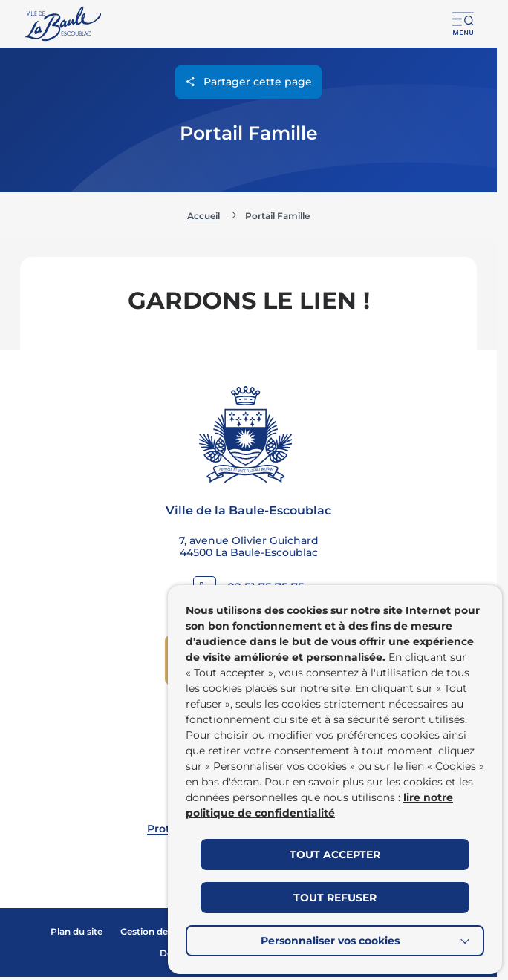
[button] (463, 24)
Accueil (203, 212)
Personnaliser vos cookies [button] (330, 941)
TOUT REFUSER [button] (335, 898)
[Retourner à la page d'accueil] (64, 24)
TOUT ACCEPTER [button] (335, 855)
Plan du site (76, 931)
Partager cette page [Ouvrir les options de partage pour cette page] (248, 82)
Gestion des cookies (165, 931)
